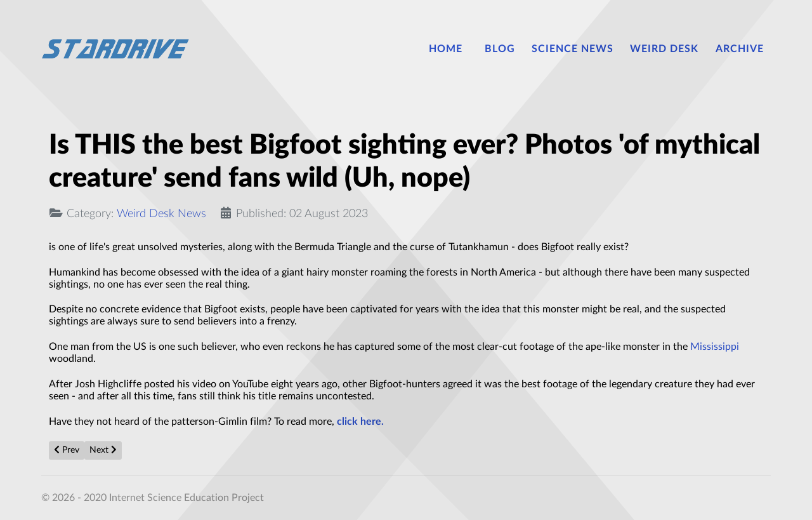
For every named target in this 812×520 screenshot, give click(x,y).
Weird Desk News (161, 214)
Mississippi (715, 347)
